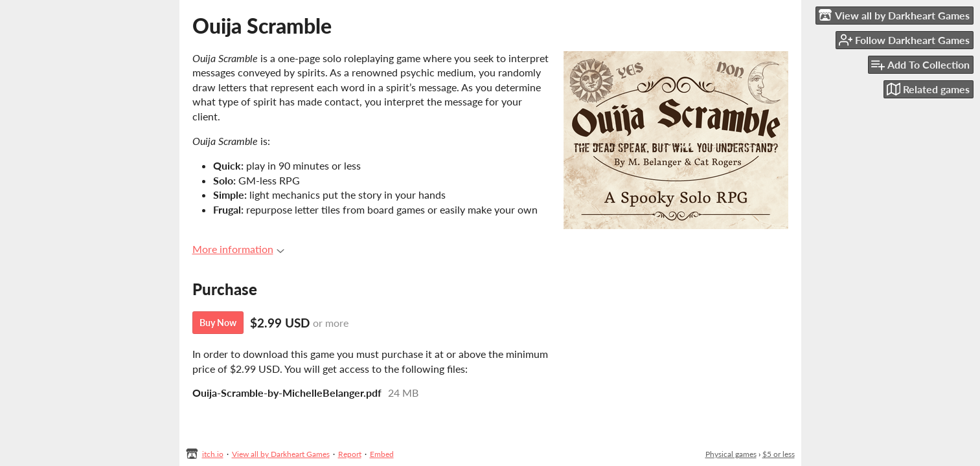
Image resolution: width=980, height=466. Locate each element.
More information (238, 249)
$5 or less (779, 454)
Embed (382, 454)
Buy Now (218, 323)
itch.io (213, 454)
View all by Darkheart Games (281, 454)
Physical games (731, 454)
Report (350, 454)
